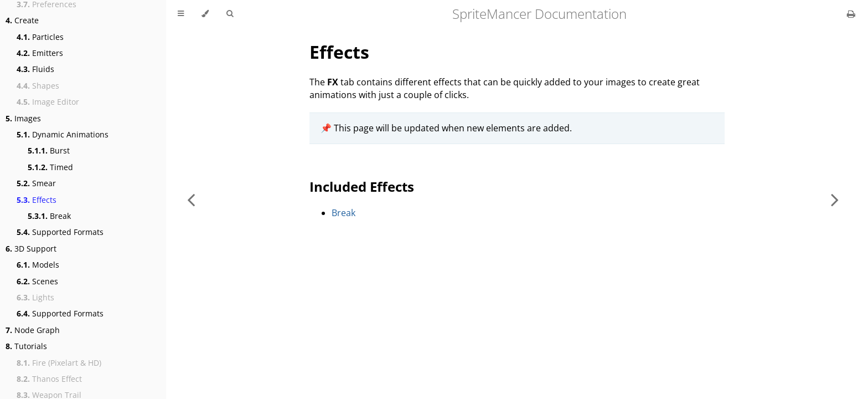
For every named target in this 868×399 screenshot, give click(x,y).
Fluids (35, 69)
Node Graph (33, 330)
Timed (50, 167)
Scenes (37, 281)
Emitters (40, 53)
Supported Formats (60, 232)
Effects (37, 200)
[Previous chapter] (191, 199)
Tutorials (26, 346)
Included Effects (362, 186)
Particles (40, 37)
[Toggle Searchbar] (230, 14)
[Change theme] (205, 14)
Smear (36, 183)
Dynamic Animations (63, 134)
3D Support (31, 249)
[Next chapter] (835, 199)
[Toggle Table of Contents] (181, 14)
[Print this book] (851, 14)
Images (23, 118)
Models (38, 265)
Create (22, 20)
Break (49, 216)
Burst (49, 150)
